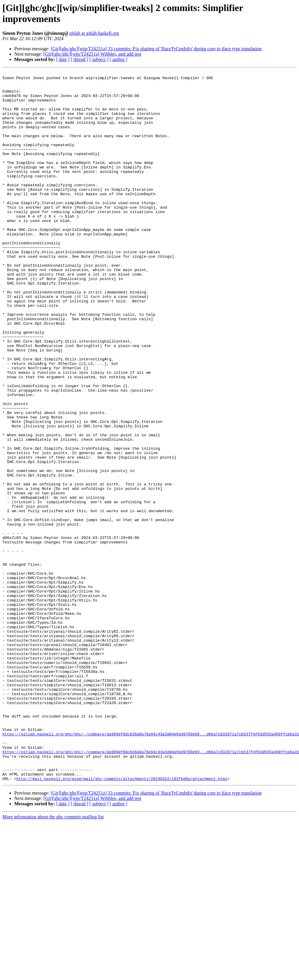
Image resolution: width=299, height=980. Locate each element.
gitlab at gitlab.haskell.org (94, 33)
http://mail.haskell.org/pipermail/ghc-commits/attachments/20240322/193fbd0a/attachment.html (122, 920)
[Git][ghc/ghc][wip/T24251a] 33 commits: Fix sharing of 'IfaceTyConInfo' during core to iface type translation (156, 49)
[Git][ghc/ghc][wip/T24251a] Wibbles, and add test (92, 54)
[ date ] (63, 59)
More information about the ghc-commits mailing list (53, 959)
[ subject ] (99, 59)
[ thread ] (80, 59)
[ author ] (119, 59)
